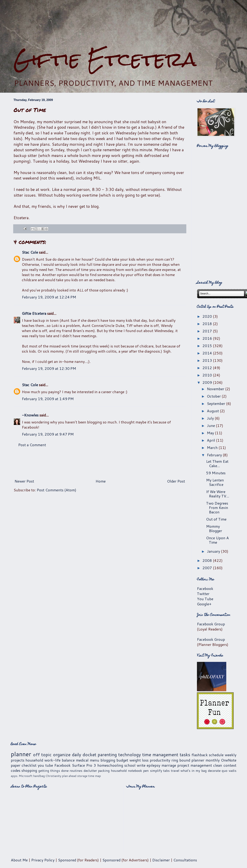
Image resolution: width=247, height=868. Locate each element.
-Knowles (30, 415)
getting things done (53, 771)
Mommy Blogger (214, 528)
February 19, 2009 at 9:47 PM (48, 434)
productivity (160, 760)
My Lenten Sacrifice (215, 482)
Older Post (176, 481)
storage (82, 776)
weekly (231, 755)
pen (146, 771)
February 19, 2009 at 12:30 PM (49, 368)
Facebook (205, 588)
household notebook (127, 771)
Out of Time (216, 519)
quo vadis (229, 771)
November (216, 389)
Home (101, 481)
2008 (208, 560)
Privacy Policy (43, 860)
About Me (19, 860)
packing (104, 771)
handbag (39, 776)
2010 (208, 375)
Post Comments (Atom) (56, 490)
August (213, 411)
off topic (42, 755)
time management (160, 755)
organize (62, 755)
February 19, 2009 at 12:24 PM (49, 297)
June (211, 425)
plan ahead (69, 776)
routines (76, 771)
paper (16, 765)
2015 (208, 346)
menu (95, 760)
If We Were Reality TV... (218, 494)
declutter (90, 771)
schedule (216, 755)
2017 (208, 331)
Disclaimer (161, 860)
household (34, 760)
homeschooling (110, 765)
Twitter (203, 594)
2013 (208, 360)
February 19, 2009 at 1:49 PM (48, 399)
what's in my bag (194, 771)
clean (218, 765)
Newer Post (24, 481)
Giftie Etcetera (105, 59)
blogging (108, 760)
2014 (208, 353)
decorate (214, 771)
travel (175, 771)
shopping (29, 770)
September (216, 403)
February (215, 455)
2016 (208, 338)
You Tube (205, 599)
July (211, 418)
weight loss (139, 760)
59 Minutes (216, 473)
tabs (166, 771)
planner (21, 754)
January (214, 551)
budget (122, 760)
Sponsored (67, 860)
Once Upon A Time (217, 540)
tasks (185, 755)
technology (130, 755)
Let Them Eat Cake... (217, 463)
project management (195, 765)
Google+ (204, 604)
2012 (208, 368)
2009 (208, 382)
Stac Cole (30, 252)
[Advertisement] (124, 24)
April (211, 440)
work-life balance (60, 760)
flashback (200, 755)
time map (95, 776)
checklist (29, 765)
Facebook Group (211, 624)
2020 (208, 316)
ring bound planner (188, 760)
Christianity (53, 776)
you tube (45, 765)
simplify (156, 771)
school (130, 765)
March (213, 447)
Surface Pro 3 (84, 765)
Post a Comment (32, 445)
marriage (169, 765)
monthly (213, 760)
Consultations (185, 860)
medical (82, 760)
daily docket (84, 755)
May (211, 433)
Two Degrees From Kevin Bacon (217, 508)
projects (18, 760)
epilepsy (153, 765)
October (214, 396)
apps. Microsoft (22, 776)
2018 (208, 324)
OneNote (229, 760)
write (141, 765)
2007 (208, 568)
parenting (107, 755)
